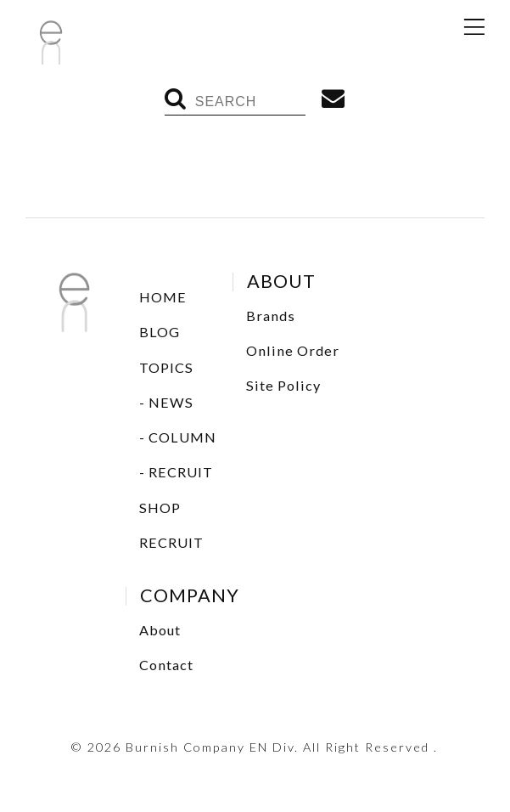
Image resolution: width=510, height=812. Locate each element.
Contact (166, 665)
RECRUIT (181, 472)
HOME (163, 297)
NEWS (171, 402)
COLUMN (182, 437)
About (160, 630)
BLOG (160, 332)
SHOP (160, 508)
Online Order (293, 350)
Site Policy (283, 385)
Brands (271, 316)
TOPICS (166, 367)
